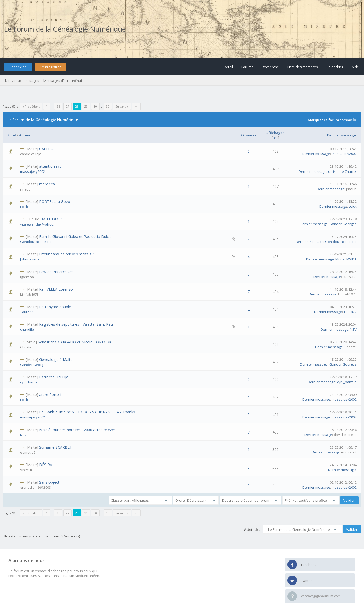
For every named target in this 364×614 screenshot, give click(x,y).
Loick (24, 207)
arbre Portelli (50, 394)
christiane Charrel (342, 171)
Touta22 (27, 312)
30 (95, 106)
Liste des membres (303, 67)
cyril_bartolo (30, 382)
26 (58, 106)
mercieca (47, 184)
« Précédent (31, 106)
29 (86, 106)
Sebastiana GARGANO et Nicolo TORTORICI (76, 342)
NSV (353, 329)
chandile (27, 329)
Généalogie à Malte (56, 359)
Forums (247, 67)
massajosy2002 (344, 154)
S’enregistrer (51, 67)
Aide (355, 67)
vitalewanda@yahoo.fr (39, 224)
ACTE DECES (53, 219)
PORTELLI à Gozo (55, 202)
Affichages (275, 133)
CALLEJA (46, 149)
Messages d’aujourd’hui (63, 81)
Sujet (12, 135)
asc (275, 138)
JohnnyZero (30, 259)
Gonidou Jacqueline (36, 242)
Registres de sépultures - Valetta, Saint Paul (76, 324)
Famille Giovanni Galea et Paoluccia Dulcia (75, 237)
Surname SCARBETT (57, 447)
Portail (228, 67)
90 (108, 106)
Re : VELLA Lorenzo (56, 289)
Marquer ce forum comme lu (332, 120)
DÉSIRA (46, 465)
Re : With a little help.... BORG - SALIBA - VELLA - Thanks (87, 412)
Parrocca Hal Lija (54, 377)
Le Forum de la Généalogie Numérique (65, 29)
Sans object (49, 482)
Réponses (248, 135)
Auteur (25, 135)
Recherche (270, 67)
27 (68, 106)
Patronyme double (55, 307)
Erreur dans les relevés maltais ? (67, 254)
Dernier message (342, 135)
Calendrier (335, 67)
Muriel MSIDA (346, 259)
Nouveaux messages (22, 81)
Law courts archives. (57, 272)
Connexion (18, 67)
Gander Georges (343, 224)
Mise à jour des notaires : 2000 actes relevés (77, 430)
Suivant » (122, 106)
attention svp (50, 166)
